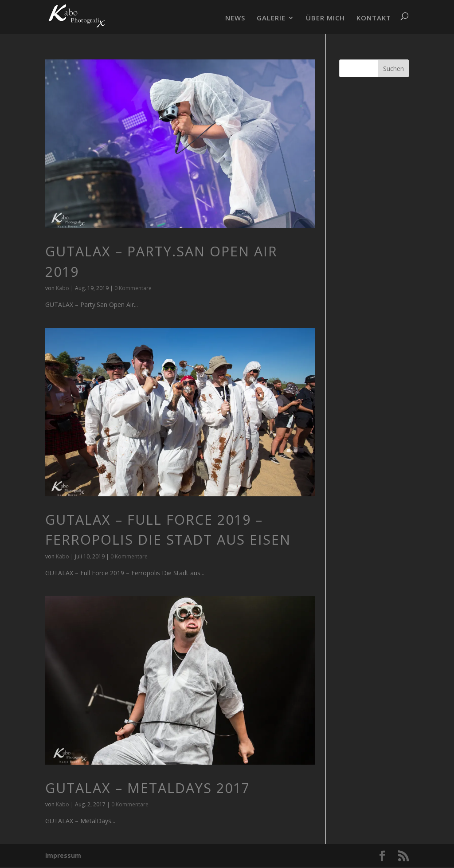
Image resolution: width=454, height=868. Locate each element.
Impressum (63, 855)
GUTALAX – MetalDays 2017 (148, 788)
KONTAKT (374, 18)
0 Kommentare (133, 288)
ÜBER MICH (325, 18)
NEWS (235, 18)
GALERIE (271, 18)
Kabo (63, 288)
